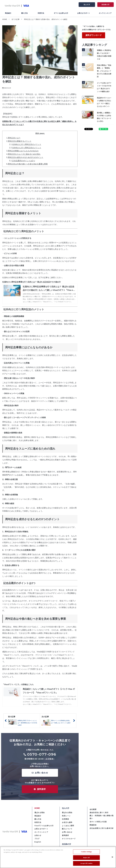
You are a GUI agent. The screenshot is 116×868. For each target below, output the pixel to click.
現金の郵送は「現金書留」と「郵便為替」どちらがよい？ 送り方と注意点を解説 (104, 71)
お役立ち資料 (67, 822)
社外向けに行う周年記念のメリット (27, 148)
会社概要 (93, 809)
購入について (67, 829)
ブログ (37, 839)
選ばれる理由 (40, 813)
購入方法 (24, 13)
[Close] (112, 857)
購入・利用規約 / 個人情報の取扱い (102, 817)
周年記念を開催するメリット (20, 141)
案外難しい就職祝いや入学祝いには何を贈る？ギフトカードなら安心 (104, 117)
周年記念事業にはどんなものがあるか (23, 151)
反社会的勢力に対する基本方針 (102, 828)
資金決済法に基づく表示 (99, 813)
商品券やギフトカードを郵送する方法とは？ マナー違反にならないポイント (104, 102)
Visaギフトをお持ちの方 (44, 826)
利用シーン (66, 816)
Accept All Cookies (86, 863)
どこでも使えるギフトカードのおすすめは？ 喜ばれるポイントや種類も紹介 (104, 87)
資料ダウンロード (94, 35)
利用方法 (41, 13)
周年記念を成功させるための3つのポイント (26, 157)
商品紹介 (8, 13)
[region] (58, 857)
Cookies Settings (86, 852)
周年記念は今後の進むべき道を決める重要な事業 (28, 164)
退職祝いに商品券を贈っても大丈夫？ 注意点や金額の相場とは (104, 55)
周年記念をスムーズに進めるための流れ (24, 154)
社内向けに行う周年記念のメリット (27, 144)
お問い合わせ (41, 773)
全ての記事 (16, 19)
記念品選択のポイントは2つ (24, 161)
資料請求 (41, 789)
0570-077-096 (42, 754)
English (38, 842)
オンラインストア (105, 13)
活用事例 (65, 819)
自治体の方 (105, 5)
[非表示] (42, 134)
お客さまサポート (84, 13)
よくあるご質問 (68, 826)
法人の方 (87, 5)
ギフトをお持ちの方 (61, 13)
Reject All (86, 858)
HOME (5, 19)
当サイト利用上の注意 (98, 822)
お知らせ (38, 835)
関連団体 (93, 825)
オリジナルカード (69, 839)
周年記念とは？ (14, 138)
